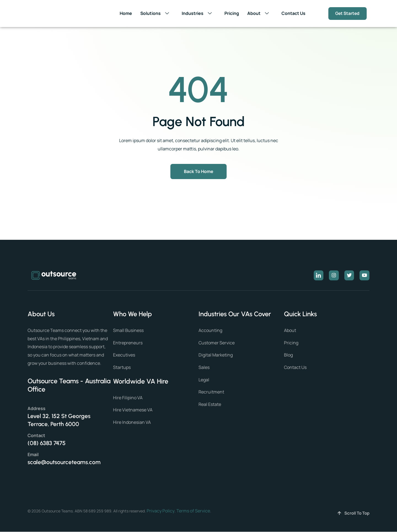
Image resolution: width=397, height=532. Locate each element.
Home (125, 13)
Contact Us (293, 13)
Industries (198, 14)
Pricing (231, 13)
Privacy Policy (161, 511)
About (259, 14)
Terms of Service (193, 511)
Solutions (156, 14)
